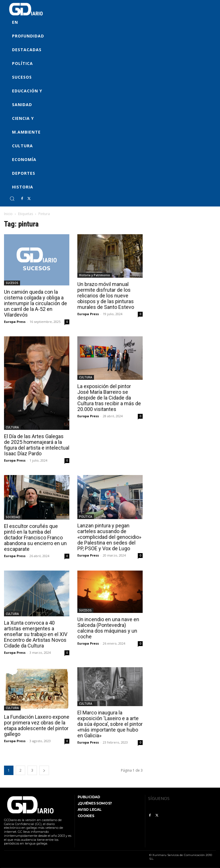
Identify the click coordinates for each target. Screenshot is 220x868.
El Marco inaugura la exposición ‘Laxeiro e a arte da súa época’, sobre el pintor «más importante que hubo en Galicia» (110, 724)
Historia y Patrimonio (95, 275)
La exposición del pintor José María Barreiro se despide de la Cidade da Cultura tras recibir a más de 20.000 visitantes (109, 398)
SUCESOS (12, 283)
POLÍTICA (86, 517)
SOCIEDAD (13, 517)
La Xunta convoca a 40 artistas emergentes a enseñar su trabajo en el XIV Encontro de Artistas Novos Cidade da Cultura (36, 634)
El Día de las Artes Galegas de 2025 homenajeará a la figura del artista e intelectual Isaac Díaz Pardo (37, 445)
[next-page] (44, 770)
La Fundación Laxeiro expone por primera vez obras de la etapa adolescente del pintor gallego (37, 725)
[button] (12, 198)
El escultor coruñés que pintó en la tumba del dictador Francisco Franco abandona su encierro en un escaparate (35, 538)
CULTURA (12, 427)
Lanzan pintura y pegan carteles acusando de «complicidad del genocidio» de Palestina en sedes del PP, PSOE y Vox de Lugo (109, 537)
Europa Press (15, 322)
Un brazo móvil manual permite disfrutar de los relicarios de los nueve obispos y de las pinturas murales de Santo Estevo (106, 296)
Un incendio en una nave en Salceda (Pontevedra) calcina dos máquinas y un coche (108, 628)
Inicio (8, 214)
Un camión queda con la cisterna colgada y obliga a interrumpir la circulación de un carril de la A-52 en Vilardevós (36, 303)
